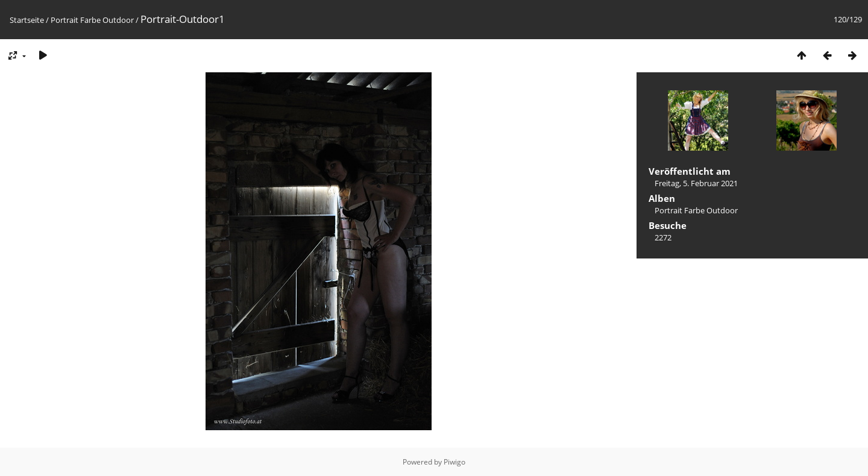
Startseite (27, 20)
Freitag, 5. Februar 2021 (696, 183)
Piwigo (454, 462)
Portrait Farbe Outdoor (92, 20)
